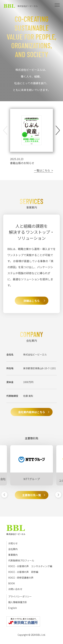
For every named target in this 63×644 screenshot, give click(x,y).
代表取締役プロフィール (21, 560)
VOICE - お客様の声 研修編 (23, 572)
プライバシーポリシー (20, 596)
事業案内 (13, 555)
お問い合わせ (15, 589)
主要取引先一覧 (32, 495)
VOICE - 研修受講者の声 (21, 578)
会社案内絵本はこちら (32, 412)
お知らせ (13, 543)
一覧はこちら (42, 170)
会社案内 (13, 549)
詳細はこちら (32, 301)
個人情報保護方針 (18, 602)
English (13, 608)
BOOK (12, 583)
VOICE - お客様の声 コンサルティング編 (30, 566)
